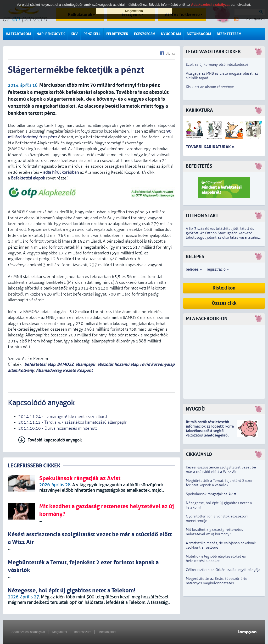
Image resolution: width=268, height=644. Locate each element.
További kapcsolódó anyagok (55, 440)
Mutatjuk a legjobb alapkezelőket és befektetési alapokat (216, 559)
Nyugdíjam (171, 34)
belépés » (194, 269)
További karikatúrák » (210, 147)
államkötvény (21, 370)
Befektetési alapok (28, 178)
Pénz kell (92, 34)
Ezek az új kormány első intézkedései (217, 65)
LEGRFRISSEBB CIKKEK (34, 466)
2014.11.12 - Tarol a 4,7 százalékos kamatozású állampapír (72, 422)
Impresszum (83, 632)
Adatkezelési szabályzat (28, 632)
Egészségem (145, 34)
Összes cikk (224, 303)
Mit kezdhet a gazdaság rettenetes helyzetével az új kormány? (214, 532)
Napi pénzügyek (51, 34)
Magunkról (60, 632)
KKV (74, 34)
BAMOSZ (65, 364)
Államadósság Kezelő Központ (64, 370)
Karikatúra (199, 110)
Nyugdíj (195, 409)
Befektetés (199, 166)
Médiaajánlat (107, 632)
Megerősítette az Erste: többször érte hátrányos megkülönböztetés (217, 581)
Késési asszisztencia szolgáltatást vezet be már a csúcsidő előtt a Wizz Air (221, 470)
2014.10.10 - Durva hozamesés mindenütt (58, 428)
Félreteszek (117, 34)
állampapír (85, 364)
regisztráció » (218, 269)
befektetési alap (40, 364)
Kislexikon (224, 288)
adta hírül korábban (61, 172)
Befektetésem (229, 34)
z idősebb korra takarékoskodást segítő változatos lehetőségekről (210, 431)
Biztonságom (199, 34)
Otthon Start (202, 216)
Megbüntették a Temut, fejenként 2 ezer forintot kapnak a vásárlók (219, 483)
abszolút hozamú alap (118, 364)
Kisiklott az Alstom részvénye (210, 87)
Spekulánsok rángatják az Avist (211, 494)
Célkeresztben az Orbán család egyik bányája (223, 570)
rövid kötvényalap (157, 364)
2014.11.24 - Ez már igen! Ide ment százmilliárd (63, 417)
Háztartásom (18, 34)
